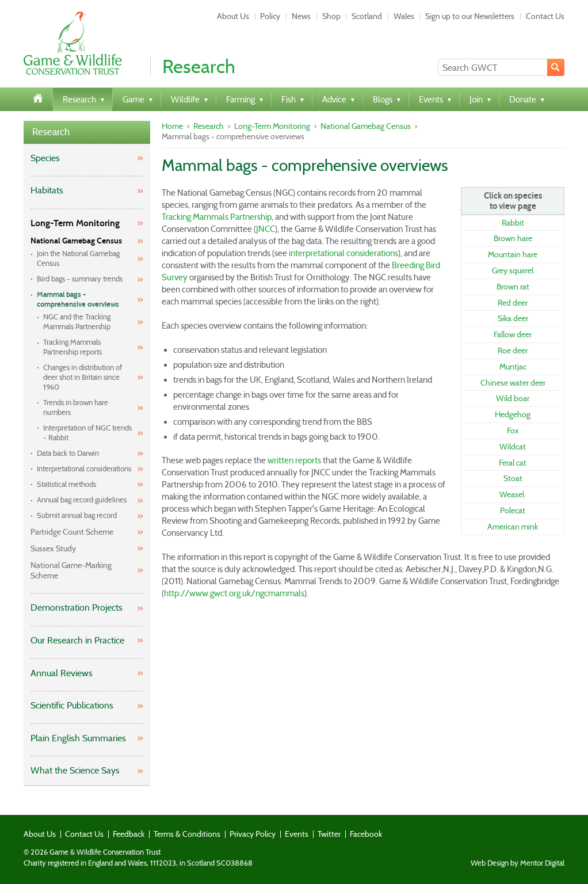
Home (172, 126)
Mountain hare (513, 254)
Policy (270, 16)
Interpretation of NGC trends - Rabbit (87, 433)
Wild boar (513, 398)
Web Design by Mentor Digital (518, 863)
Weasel (512, 494)
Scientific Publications (72, 705)
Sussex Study (53, 548)
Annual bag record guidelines (82, 500)
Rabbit (513, 223)
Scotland (367, 16)
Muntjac (513, 367)
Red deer (513, 303)
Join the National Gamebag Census (78, 258)
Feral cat (513, 463)
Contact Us (545, 16)
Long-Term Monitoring (75, 223)
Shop (331, 16)
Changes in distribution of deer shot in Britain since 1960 (83, 377)
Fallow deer (513, 334)
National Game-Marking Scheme (71, 570)
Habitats (47, 190)
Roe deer (513, 350)
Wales (404, 16)
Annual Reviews (62, 673)
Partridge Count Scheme (72, 532)
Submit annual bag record (77, 515)
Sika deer (513, 318)
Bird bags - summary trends (80, 279)
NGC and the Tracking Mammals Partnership (77, 322)
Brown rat (513, 287)
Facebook (366, 834)
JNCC (266, 229)
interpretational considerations (343, 253)
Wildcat (513, 447)
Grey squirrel (513, 270)
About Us (233, 16)
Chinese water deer (513, 383)
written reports (294, 460)
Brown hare (513, 238)
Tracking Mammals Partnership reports (72, 347)
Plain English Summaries (78, 738)
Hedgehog (513, 414)
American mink (513, 527)
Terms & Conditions (187, 834)
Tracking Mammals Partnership (217, 217)
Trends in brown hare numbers (76, 407)
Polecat (513, 510)
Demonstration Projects (77, 607)
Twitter (329, 834)
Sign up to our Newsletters (470, 16)
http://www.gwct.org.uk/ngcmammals (234, 593)
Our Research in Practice (77, 640)
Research (51, 132)
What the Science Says (75, 770)
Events (297, 834)
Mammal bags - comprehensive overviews (78, 300)
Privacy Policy (253, 834)
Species (45, 158)
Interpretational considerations (84, 469)
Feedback (129, 834)
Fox (513, 430)
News (301, 16)
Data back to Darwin (68, 453)
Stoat (513, 478)
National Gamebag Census (76, 241)
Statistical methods (66, 484)
